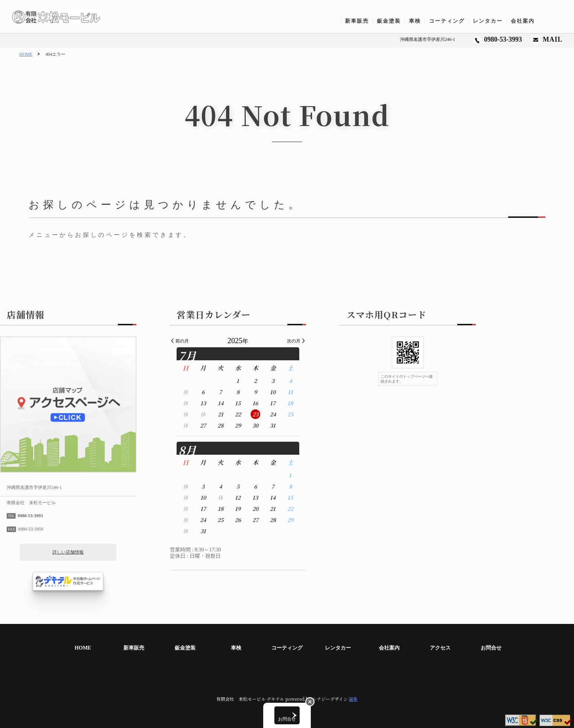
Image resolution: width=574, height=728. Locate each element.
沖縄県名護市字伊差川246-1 (428, 39)
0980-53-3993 (503, 39)
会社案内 (526, 21)
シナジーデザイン (330, 699)
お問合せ (558, 21)
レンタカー (491, 21)
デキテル (275, 699)
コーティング (450, 21)
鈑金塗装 (392, 21)
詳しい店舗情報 (117, 552)
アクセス (440, 648)
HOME (26, 54)
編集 (353, 699)
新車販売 (360, 21)
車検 (418, 21)
